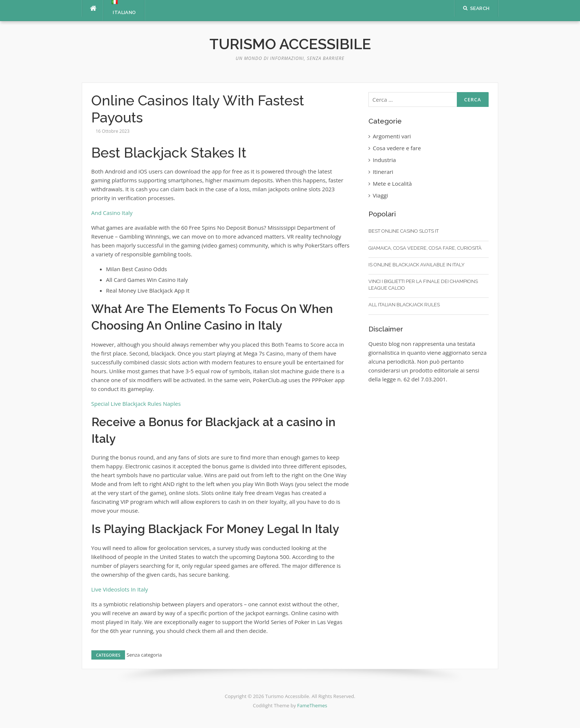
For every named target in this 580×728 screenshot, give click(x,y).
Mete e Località (392, 183)
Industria (385, 160)
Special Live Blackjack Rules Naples (136, 404)
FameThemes (312, 705)
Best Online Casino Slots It (404, 231)
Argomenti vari (392, 136)
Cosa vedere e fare (397, 148)
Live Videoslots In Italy (120, 589)
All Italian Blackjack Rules (404, 305)
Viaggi (380, 195)
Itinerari (383, 172)
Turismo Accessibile (290, 44)
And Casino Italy (112, 213)
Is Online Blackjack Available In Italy (417, 265)
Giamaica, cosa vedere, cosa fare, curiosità (425, 248)
